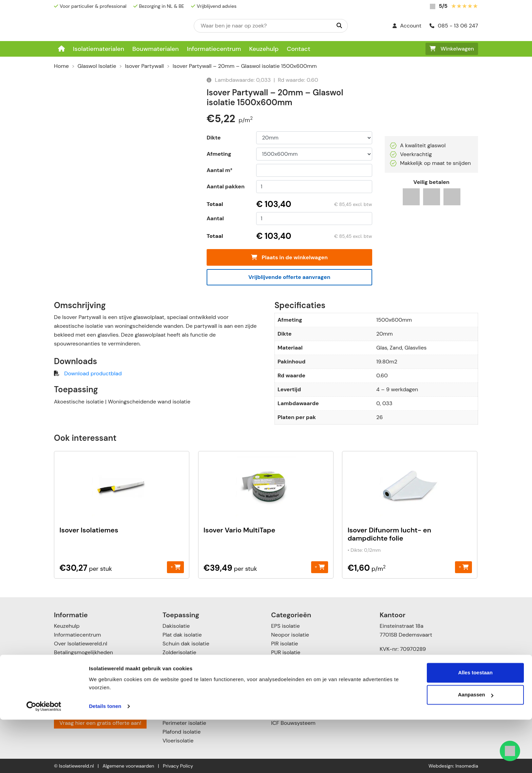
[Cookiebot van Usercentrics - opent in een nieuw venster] (44, 760)
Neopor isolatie (290, 635)
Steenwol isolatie (292, 670)
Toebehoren (286, 705)
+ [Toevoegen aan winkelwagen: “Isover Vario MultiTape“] (319, 567)
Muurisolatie (178, 661)
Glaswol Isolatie (97, 66)
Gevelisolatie (178, 670)
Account (407, 26)
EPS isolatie (285, 626)
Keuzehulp (264, 49)
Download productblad (93, 373)
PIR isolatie (284, 644)
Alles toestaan (475, 726)
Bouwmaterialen (156, 49)
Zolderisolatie (179, 652)
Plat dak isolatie (182, 635)
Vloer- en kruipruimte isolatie (199, 705)
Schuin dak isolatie (186, 644)
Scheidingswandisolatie (192, 679)
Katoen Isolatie (289, 688)
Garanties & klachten (80, 679)
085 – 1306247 (403, 704)
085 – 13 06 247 (406, 672)
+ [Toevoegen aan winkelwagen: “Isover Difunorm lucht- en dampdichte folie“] (464, 567)
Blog (59, 688)
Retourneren (69, 670)
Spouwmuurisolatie (186, 688)
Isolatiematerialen (99, 49)
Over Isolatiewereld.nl (81, 644)
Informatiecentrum (214, 49)
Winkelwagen (452, 49)
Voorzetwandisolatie (188, 696)
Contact (298, 49)
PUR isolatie (286, 652)
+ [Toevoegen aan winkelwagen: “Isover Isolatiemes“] (176, 567)
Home (61, 66)
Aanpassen (476, 748)
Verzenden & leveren (80, 661)
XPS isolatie (286, 661)
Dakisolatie (176, 626)
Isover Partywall (144, 66)
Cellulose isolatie (292, 696)
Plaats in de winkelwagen (289, 257)
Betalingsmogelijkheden (83, 652)
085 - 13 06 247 (454, 26)
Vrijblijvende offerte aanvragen (289, 277)
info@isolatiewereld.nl (413, 681)
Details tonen (105, 760)
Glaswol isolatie (290, 679)
